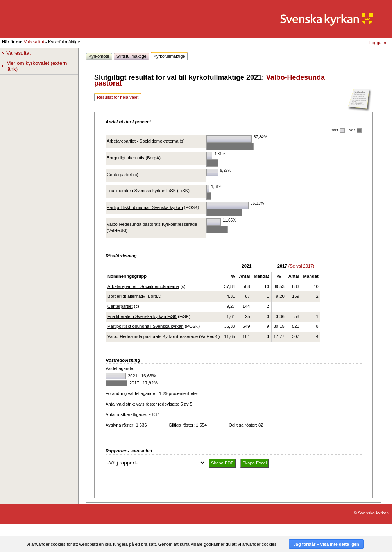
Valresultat (34, 42)
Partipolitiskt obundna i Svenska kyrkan (145, 207)
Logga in (378, 43)
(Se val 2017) (302, 266)
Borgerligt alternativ (125, 158)
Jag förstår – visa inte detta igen (326, 544)
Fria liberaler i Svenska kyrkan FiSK (141, 191)
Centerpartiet (119, 175)
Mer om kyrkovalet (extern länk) (37, 66)
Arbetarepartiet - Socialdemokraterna (142, 141)
